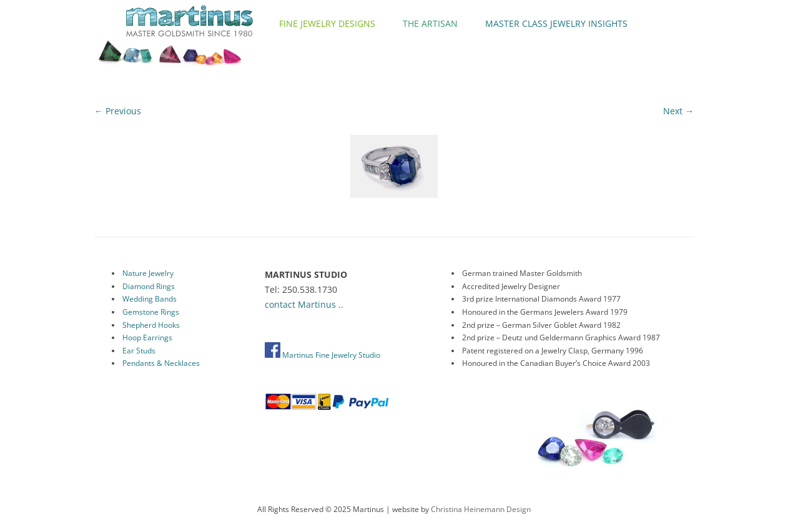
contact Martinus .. (304, 304)
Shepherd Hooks (151, 325)
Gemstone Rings (151, 312)
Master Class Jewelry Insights (556, 23)
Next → (678, 111)
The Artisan (430, 23)
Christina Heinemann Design (481, 509)
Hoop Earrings (147, 337)
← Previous (118, 111)
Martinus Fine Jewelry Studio (323, 355)
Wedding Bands (150, 299)
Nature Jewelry (148, 273)
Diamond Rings (149, 286)
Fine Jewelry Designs (327, 23)
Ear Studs (139, 351)
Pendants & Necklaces (161, 363)
